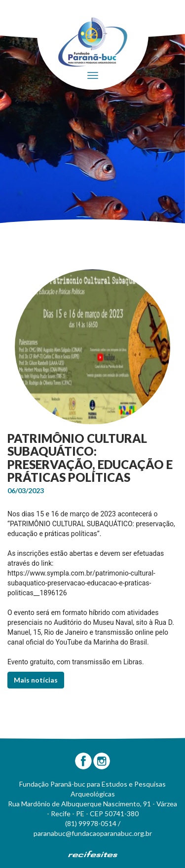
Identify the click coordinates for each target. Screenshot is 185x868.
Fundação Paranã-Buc (93, 42)
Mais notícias (36, 680)
